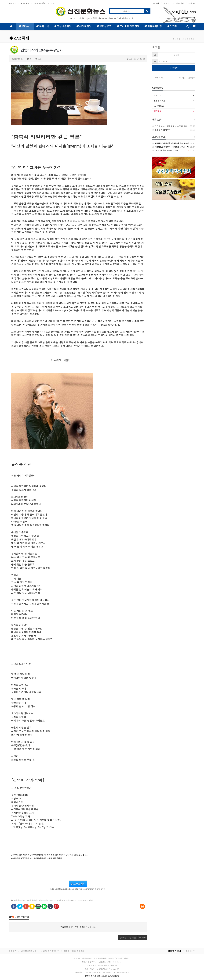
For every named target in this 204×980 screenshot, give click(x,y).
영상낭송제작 (63, 26)
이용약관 (13, 951)
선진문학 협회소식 (161, 130)
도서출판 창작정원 (128, 26)
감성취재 (19, 38)
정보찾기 (180, 3)
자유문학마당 (153, 26)
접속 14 (192, 3)
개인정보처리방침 (29, 951)
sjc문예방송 (159, 106)
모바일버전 (190, 951)
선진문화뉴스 (160, 101)
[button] (123, 938)
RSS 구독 (25, 3)
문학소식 (42, 26)
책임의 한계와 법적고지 (74, 951)
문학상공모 (104, 26)
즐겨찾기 (13, 3)
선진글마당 (84, 26)
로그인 (156, 3)
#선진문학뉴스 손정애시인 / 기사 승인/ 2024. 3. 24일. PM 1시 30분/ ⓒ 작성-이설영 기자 (53, 900)
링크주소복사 (78, 884)
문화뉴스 (25, 26)
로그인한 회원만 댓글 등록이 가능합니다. (78, 927)
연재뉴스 (158, 95)
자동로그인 (158, 78)
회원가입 (168, 3)
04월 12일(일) (45, 3)
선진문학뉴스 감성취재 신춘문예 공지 (170, 126)
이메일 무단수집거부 (50, 951)
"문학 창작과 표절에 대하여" (166, 150)
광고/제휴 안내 (174, 951)
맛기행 (172, 26)
